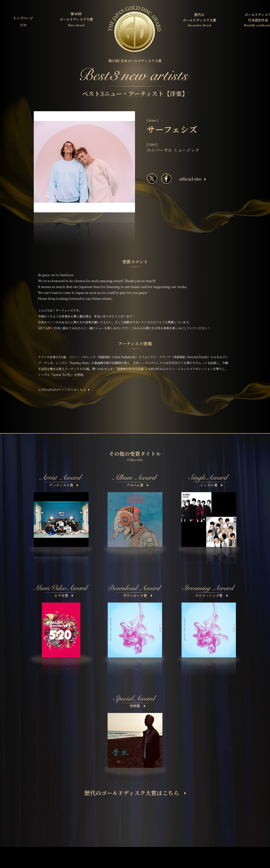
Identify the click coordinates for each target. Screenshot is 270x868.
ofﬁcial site (192, 179)
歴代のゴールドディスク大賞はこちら (135, 793)
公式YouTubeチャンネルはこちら (62, 390)
